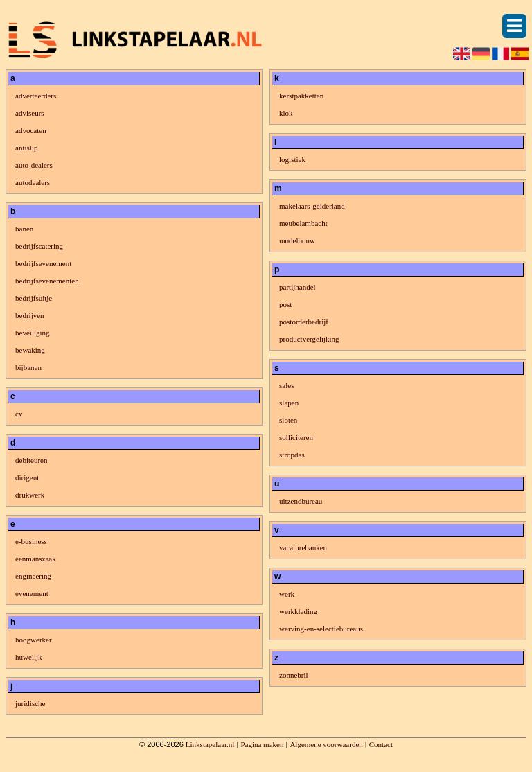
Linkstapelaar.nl (210, 744)
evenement (32, 593)
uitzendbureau (301, 501)
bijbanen (28, 367)
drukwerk (30, 495)
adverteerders (36, 96)
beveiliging (33, 333)
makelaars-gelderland (312, 206)
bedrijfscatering (39, 246)
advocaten (31, 130)
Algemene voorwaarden (326, 744)
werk (287, 594)
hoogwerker (34, 640)
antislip (26, 148)
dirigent (27, 477)
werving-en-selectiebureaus (321, 629)
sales (286, 385)
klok (286, 113)
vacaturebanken (303, 547)
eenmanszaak (36, 559)
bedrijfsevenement (43, 263)
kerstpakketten (301, 96)
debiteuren (31, 460)
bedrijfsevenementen (47, 281)
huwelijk (29, 657)
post (285, 304)
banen (24, 229)
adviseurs (30, 113)
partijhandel (298, 287)
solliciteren (296, 437)
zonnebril (294, 675)
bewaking (30, 350)
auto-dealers (34, 165)
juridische (30, 703)
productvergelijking (309, 339)
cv (19, 414)
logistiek (292, 159)
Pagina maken (262, 744)
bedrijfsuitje (34, 298)
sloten (288, 420)
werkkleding (298, 611)
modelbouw (297, 240)
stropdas (292, 455)
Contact (381, 744)
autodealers (33, 182)
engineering (33, 576)
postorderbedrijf (304, 322)
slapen (289, 403)
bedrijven (30, 315)
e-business (31, 541)
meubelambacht (303, 223)
